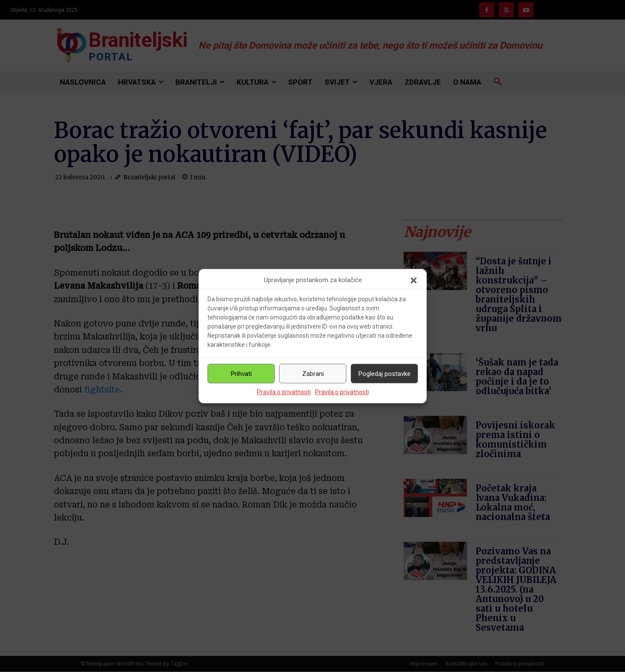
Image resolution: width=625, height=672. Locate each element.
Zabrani (313, 374)
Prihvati (241, 374)
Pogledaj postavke (385, 374)
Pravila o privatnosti (284, 392)
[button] (414, 280)
